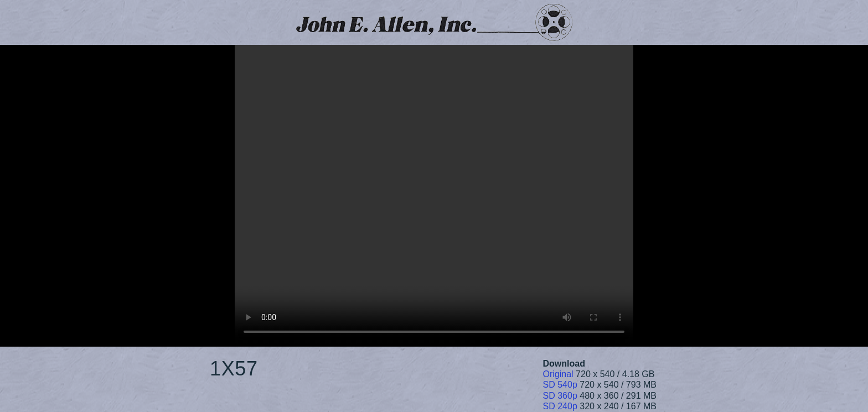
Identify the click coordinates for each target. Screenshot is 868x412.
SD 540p (560, 385)
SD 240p (560, 406)
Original (558, 374)
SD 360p (560, 396)
